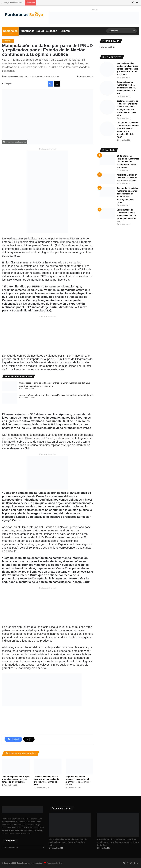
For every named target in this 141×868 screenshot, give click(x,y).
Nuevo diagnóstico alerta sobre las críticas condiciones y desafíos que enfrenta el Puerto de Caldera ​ (128, 69)
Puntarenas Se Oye (54, 863)
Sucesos (51, 31)
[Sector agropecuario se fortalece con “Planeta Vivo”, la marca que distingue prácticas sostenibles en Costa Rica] (10, 386)
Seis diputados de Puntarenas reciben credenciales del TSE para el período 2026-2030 (126, 88)
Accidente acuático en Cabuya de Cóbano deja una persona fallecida (128, 178)
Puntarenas (27, 31)
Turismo (64, 31)
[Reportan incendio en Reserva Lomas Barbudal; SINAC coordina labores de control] (80, 766)
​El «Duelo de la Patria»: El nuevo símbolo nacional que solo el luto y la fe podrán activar (68, 842)
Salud (40, 31)
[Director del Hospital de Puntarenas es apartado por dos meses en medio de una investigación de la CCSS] (107, 129)
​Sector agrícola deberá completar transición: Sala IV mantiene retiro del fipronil (56, 395)
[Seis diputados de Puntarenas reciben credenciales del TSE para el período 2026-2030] (107, 88)
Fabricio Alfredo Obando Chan (16, 76)
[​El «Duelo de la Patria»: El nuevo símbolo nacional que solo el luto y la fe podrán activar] (70, 825)
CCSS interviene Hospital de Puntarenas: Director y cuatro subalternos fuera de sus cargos (128, 162)
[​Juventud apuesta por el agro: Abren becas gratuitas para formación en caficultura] (16, 766)
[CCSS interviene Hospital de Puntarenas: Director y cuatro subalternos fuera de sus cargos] (107, 160)
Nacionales (10, 31)
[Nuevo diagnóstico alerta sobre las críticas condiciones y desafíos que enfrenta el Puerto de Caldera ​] (107, 69)
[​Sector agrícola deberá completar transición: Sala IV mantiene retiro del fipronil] (10, 398)
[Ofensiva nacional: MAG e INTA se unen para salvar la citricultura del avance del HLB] (48, 766)
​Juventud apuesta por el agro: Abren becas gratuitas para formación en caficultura (16, 779)
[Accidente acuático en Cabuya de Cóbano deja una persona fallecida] (107, 179)
